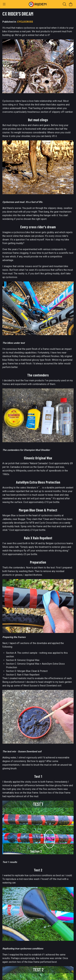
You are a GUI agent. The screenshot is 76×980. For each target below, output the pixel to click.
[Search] (65, 4)
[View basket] (71, 4)
